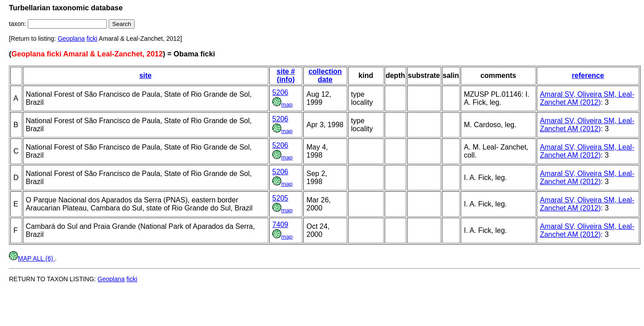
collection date (325, 75)
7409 (280, 225)
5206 (280, 92)
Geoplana (71, 39)
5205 (280, 198)
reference (588, 75)
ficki (92, 39)
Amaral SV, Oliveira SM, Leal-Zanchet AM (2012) (587, 98)
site (145, 75)
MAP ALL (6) (32, 258)
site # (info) (286, 75)
